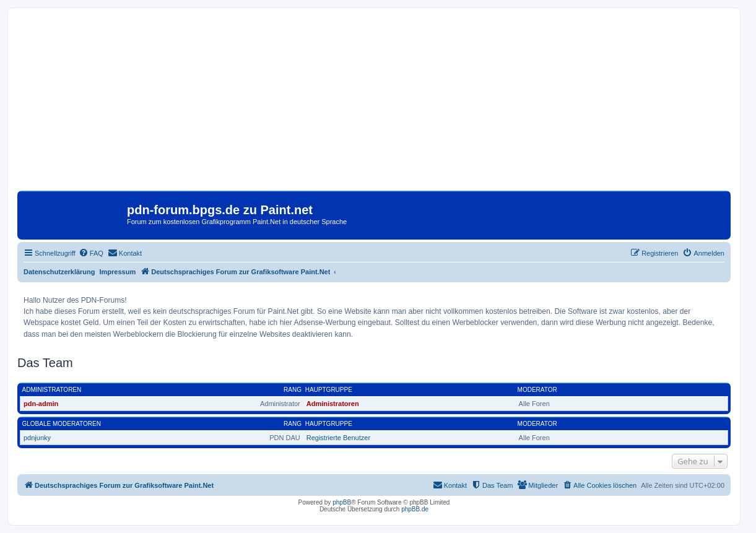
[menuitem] (91, 253)
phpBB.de (415, 509)
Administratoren (52, 390)
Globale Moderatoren (62, 424)
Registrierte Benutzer (338, 438)
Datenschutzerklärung (59, 272)
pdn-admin (41, 404)
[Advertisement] (374, 104)
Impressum (118, 272)
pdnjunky (37, 438)
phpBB (342, 502)
